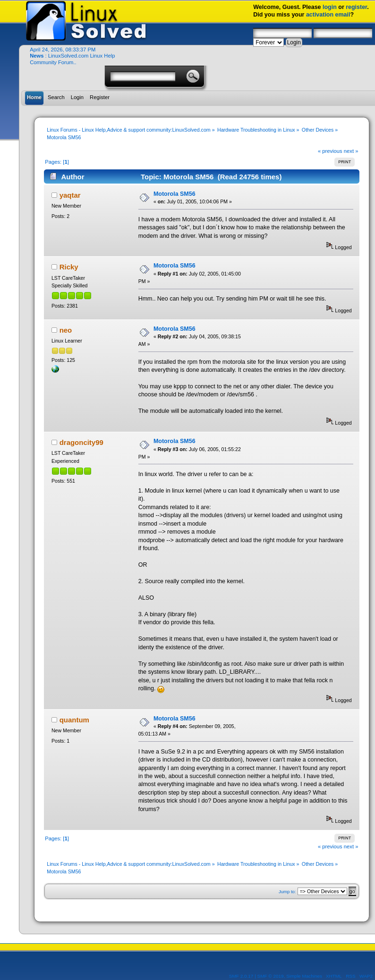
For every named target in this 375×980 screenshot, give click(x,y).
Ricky (69, 267)
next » (351, 151)
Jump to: (287, 892)
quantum (74, 720)
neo (66, 330)
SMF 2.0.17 (241, 976)
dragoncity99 (81, 442)
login (330, 7)
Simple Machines (304, 976)
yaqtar (70, 195)
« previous (330, 151)
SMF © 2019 (271, 976)
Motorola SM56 (175, 194)
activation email (328, 15)
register (356, 7)
